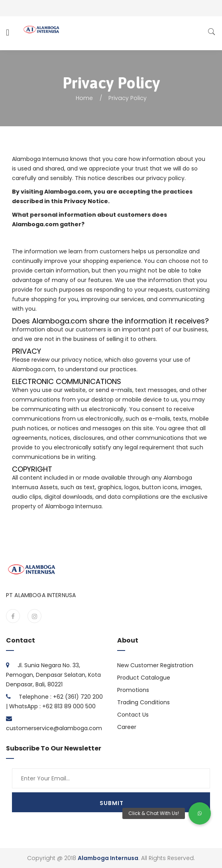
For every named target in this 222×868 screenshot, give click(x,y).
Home (84, 98)
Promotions (133, 690)
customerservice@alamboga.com (54, 728)
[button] (200, 813)
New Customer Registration (155, 665)
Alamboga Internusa (108, 858)
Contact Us (133, 715)
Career (127, 727)
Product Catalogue (144, 678)
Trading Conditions (143, 702)
